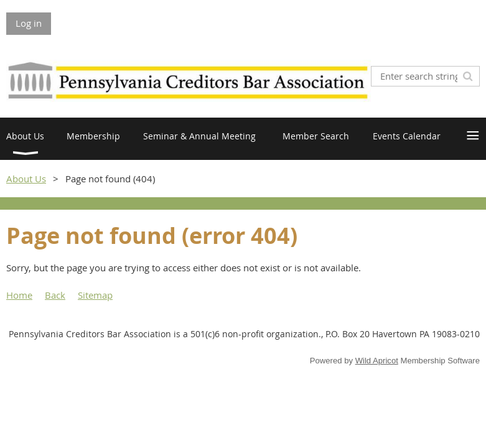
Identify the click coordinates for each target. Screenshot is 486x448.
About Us (26, 179)
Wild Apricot (377, 361)
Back (55, 295)
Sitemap (95, 295)
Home (19, 295)
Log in (29, 23)
